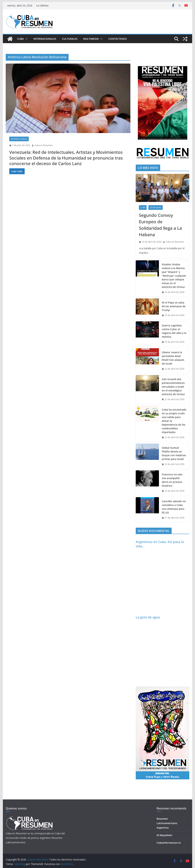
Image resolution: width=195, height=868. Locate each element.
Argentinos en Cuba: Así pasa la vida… (160, 544)
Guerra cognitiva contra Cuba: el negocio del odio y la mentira (174, 331)
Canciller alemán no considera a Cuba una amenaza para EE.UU (174, 507)
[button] (26, 39)
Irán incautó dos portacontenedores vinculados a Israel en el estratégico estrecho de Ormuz (173, 387)
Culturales (70, 39)
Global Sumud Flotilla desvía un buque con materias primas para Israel (174, 453)
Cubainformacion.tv (169, 843)
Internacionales (45, 39)
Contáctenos (118, 39)
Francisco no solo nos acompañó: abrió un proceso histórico (172, 480)
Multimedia (91, 39)
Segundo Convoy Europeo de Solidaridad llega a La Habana (160, 225)
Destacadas (156, 208)
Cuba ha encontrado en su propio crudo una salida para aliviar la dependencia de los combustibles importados (174, 421)
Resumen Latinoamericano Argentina (167, 823)
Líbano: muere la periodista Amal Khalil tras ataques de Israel (173, 358)
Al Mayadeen (164, 835)
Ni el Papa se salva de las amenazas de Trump (174, 306)
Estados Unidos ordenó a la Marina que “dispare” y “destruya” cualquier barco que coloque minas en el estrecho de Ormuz (174, 276)
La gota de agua (148, 617)
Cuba (20, 39)
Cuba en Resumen (44, 145)
